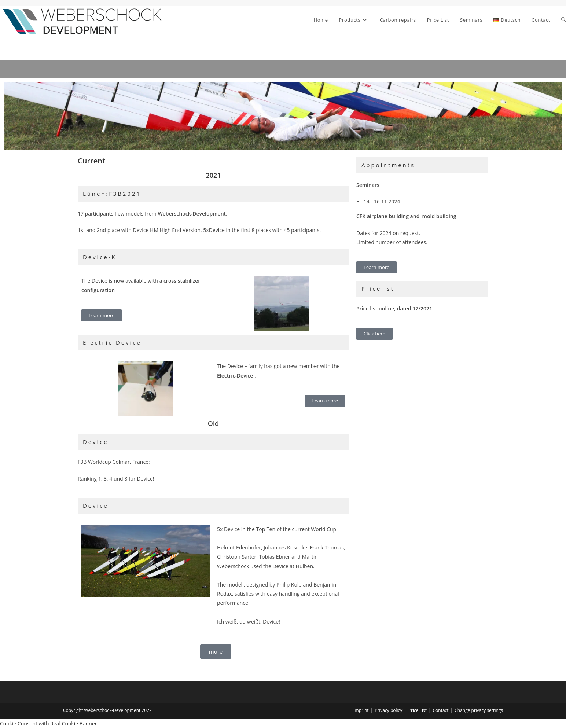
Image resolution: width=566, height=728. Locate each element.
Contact (441, 710)
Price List (418, 710)
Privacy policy (388, 710)
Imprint (361, 710)
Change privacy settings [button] (479, 710)
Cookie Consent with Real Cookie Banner (48, 723)
